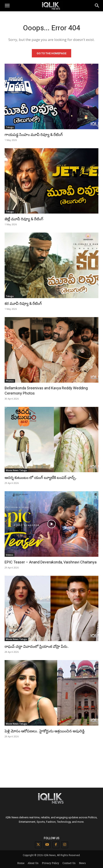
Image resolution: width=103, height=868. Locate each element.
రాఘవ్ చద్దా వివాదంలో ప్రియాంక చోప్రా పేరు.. (37, 646)
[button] (97, 6)
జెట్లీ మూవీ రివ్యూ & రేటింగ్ (24, 219)
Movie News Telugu (16, 470)
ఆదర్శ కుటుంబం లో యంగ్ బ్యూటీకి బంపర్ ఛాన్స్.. (41, 478)
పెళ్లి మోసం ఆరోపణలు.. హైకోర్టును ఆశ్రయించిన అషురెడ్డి (45, 731)
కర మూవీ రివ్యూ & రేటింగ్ (23, 303)
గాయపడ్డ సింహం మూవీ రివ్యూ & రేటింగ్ (34, 135)
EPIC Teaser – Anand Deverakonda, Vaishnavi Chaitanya (51, 562)
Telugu (10, 127)
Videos (10, 555)
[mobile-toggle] (7, 6)
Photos (10, 381)
